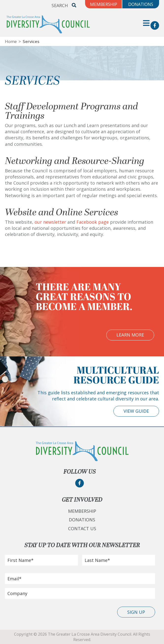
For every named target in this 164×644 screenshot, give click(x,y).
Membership (82, 511)
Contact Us (82, 528)
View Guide (136, 411)
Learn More (130, 335)
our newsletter (50, 222)
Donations (82, 520)
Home (11, 41)
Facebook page (93, 222)
